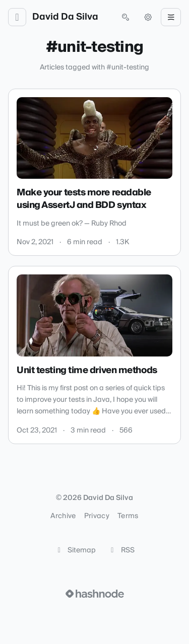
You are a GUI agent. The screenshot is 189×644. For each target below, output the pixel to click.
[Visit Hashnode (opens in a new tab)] (95, 594)
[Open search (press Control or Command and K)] (125, 17)
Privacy (97, 516)
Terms (128, 516)
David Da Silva (65, 17)
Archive (63, 516)
